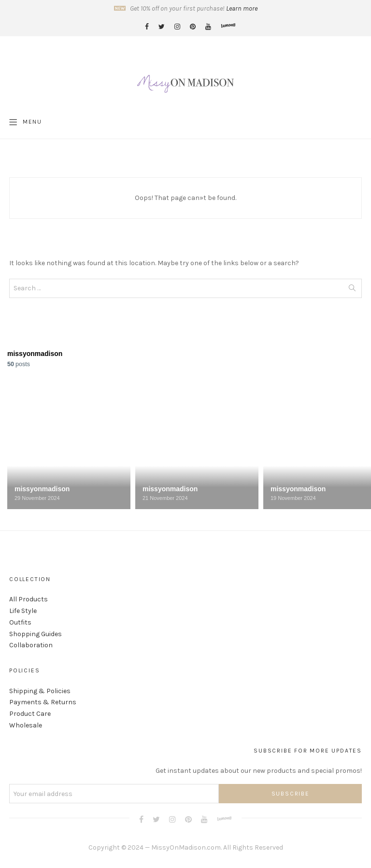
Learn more (242, 8)
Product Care (30, 714)
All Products (29, 599)
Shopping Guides (36, 634)
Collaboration (31, 645)
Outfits (20, 622)
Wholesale (26, 725)
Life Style (23, 611)
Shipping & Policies (40, 691)
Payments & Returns (43, 702)
